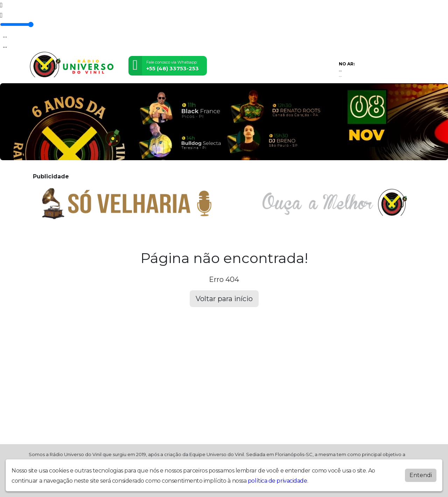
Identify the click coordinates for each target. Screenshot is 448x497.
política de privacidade (278, 481)
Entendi (421, 475)
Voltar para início (224, 299)
